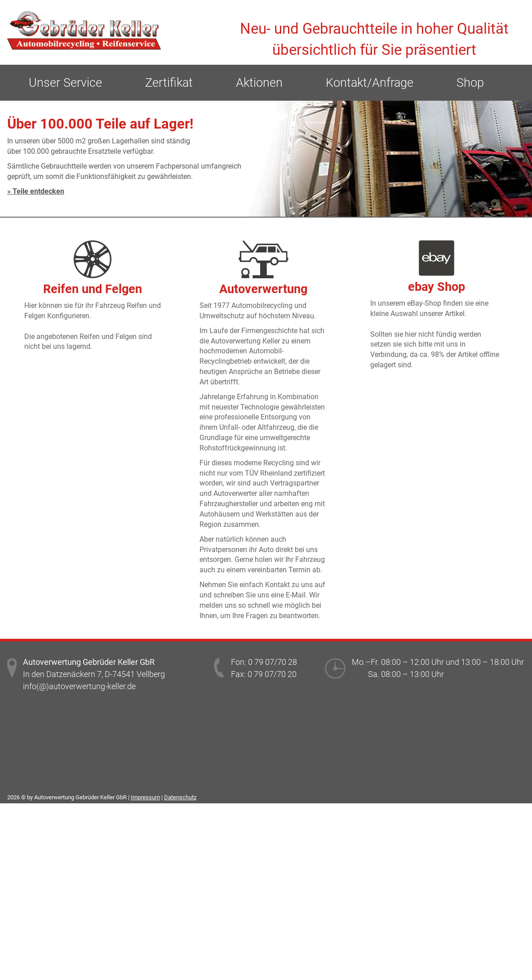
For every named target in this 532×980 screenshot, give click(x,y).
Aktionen (259, 83)
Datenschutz (180, 797)
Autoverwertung (263, 289)
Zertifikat (169, 83)
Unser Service (65, 83)
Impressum (145, 797)
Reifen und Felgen (93, 289)
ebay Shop (437, 287)
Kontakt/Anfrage (370, 83)
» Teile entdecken (36, 191)
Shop (470, 83)
